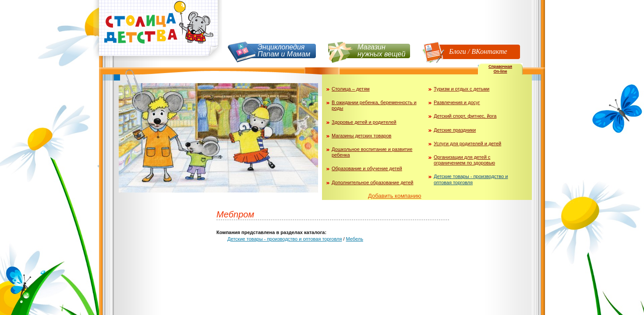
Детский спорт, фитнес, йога (465, 116)
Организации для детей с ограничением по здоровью (464, 160)
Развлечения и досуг (457, 102)
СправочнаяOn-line (500, 69)
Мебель (355, 239)
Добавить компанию (395, 196)
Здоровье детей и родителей (364, 122)
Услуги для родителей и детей (467, 143)
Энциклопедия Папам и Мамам (284, 51)
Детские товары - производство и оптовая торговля (471, 179)
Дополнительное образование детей (373, 182)
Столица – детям (351, 89)
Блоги (458, 51)
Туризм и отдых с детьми (462, 89)
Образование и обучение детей (367, 168)
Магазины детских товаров (361, 136)
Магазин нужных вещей (381, 51)
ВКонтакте (489, 51)
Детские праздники (455, 130)
